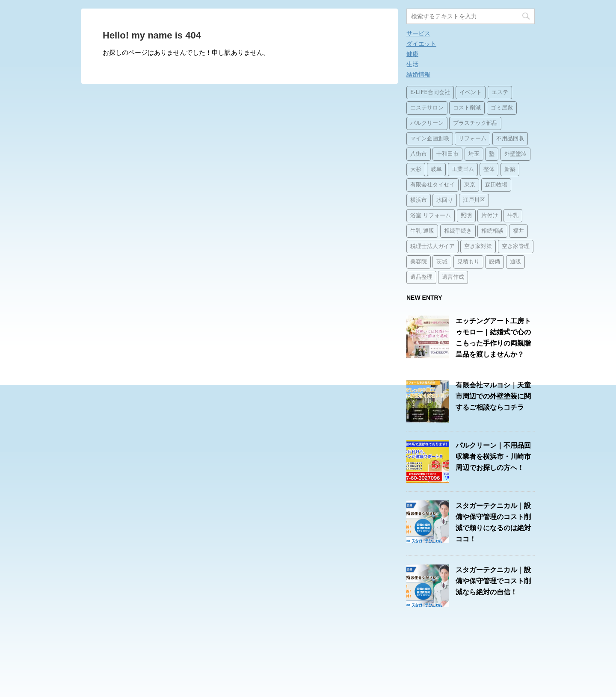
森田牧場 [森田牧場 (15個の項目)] (496, 185)
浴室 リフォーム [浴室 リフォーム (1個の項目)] (431, 216)
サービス (418, 33)
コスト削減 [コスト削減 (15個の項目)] (467, 108)
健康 (412, 54)
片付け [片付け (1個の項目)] (490, 216)
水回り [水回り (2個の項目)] (445, 200)
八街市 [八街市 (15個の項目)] (419, 154)
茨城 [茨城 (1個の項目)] (442, 262)
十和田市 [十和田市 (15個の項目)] (447, 154)
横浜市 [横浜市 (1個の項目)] (419, 200)
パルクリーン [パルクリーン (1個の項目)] (427, 123)
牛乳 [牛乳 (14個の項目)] (513, 216)
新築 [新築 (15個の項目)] (510, 170)
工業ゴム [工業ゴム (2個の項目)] (463, 170)
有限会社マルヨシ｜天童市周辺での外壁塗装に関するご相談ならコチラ (493, 396)
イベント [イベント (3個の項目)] (471, 93)
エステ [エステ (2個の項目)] (500, 93)
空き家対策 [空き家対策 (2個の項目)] (478, 247)
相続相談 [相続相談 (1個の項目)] (492, 231)
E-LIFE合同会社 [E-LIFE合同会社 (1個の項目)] (430, 93)
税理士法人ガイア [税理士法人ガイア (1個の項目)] (432, 247)
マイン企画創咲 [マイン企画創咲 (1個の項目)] (430, 139)
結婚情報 (418, 74)
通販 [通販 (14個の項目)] (515, 262)
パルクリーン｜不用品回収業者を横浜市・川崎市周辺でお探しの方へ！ (493, 456)
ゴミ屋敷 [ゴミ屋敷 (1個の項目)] (502, 108)
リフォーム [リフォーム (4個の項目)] (472, 139)
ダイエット (421, 44)
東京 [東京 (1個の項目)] (470, 185)
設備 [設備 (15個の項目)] (495, 262)
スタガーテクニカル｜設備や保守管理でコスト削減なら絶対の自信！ (493, 581)
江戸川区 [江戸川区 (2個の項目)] (474, 200)
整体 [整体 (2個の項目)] (489, 170)
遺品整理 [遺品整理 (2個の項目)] (421, 277)
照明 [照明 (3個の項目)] (466, 216)
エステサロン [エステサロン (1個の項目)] (427, 108)
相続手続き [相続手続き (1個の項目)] (458, 231)
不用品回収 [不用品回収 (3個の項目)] (510, 139)
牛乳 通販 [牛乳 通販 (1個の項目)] (422, 231)
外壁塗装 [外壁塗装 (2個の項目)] (515, 154)
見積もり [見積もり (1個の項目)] (468, 262)
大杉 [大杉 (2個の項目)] (416, 170)
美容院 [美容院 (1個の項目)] (419, 262)
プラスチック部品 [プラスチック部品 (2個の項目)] (475, 123)
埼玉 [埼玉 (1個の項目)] (474, 154)
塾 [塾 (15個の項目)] (492, 154)
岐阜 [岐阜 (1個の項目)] (436, 170)
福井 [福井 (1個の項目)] (518, 231)
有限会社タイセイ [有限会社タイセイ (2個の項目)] (432, 185)
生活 (412, 64)
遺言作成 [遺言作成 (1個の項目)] (453, 277)
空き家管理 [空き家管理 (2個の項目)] (516, 247)
